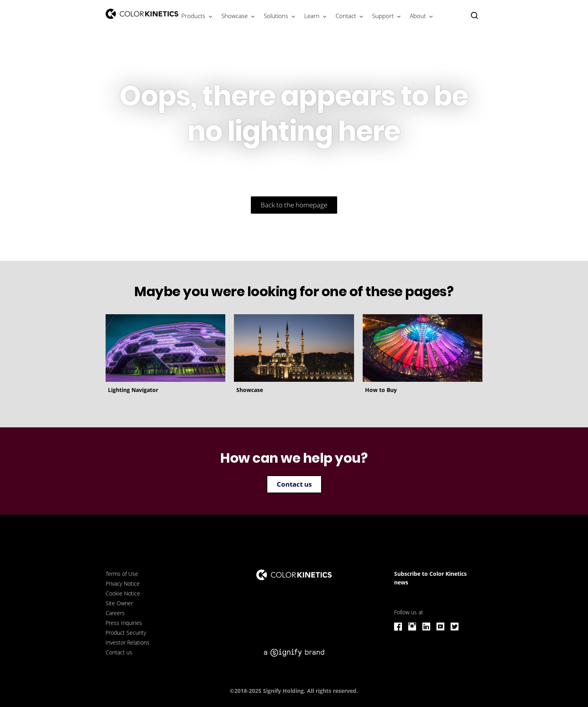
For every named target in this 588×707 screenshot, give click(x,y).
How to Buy (381, 390)
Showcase (250, 390)
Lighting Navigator (133, 390)
